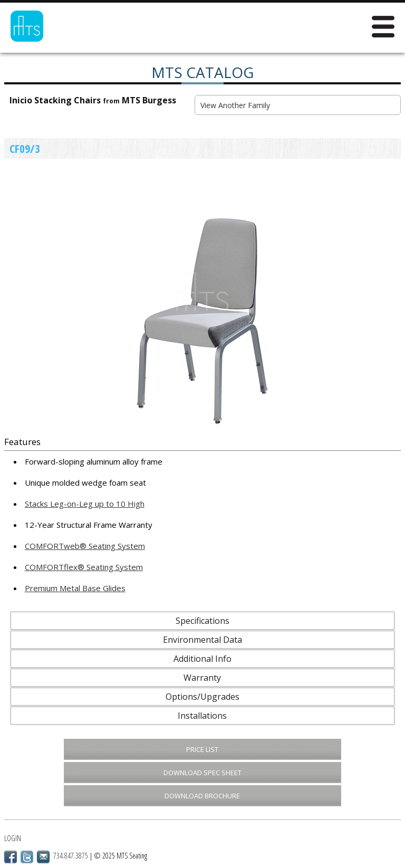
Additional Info (202, 659)
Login (13, 838)
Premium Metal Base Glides (75, 588)
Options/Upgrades (202, 697)
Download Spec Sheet (202, 773)
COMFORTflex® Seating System (84, 567)
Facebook (11, 857)
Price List (202, 749)
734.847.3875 (71, 856)
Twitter (27, 857)
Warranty (202, 678)
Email (43, 857)
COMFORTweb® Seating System (85, 546)
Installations (202, 716)
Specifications (202, 621)
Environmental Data (202, 640)
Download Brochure (202, 796)
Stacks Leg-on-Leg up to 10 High (85, 504)
